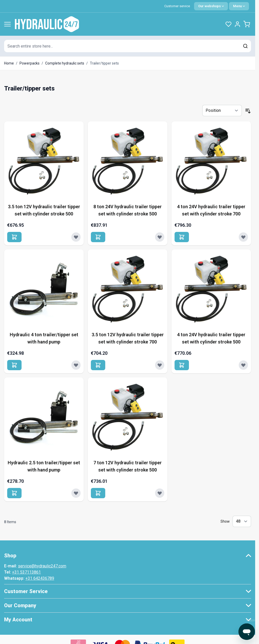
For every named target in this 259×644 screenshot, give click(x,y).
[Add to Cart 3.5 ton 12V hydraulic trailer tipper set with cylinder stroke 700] (98, 365)
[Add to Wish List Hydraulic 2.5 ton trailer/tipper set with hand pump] (76, 493)
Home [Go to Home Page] (9, 63)
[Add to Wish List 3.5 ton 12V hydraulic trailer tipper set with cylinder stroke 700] (160, 365)
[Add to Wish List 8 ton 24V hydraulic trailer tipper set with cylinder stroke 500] (160, 237)
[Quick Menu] (239, 6)
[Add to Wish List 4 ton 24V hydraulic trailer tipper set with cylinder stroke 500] (243, 365)
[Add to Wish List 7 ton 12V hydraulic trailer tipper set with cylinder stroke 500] (160, 493)
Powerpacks (30, 63)
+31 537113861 (26, 572)
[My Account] (237, 24)
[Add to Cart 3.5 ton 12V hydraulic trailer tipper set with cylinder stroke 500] (14, 237)
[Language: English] (211, 6)
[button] (128, 556)
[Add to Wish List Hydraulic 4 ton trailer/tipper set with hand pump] (76, 365)
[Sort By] (222, 111)
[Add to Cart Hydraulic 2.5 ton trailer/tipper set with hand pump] (14, 493)
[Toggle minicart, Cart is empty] (247, 24)
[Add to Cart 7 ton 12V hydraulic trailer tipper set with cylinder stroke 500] (98, 493)
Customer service (177, 6)
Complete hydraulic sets (65, 63)
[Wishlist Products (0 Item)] (228, 24)
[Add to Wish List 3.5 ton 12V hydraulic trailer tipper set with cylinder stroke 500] (76, 237)
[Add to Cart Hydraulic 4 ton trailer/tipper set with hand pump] (14, 365)
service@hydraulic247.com (42, 566)
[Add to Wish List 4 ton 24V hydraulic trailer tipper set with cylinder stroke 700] (243, 237)
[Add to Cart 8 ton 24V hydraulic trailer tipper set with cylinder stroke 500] (98, 237)
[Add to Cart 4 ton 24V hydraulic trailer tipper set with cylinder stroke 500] (182, 365)
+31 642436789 (40, 578)
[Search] (245, 46)
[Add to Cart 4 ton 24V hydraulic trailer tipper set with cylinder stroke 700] (182, 237)
